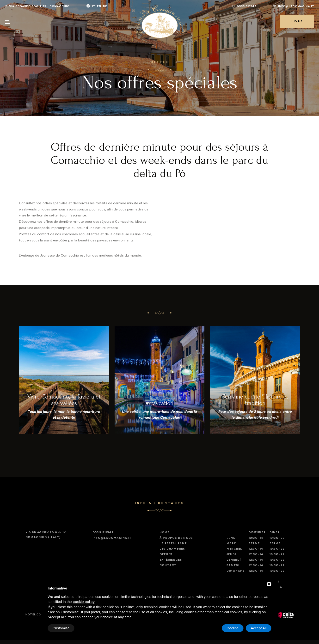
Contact (168, 565)
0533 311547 (244, 6)
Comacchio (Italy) (46, 534)
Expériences (171, 560)
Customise (61, 628)
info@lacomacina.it (294, 6)
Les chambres (172, 549)
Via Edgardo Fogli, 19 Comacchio (37, 6)
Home (165, 532)
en (100, 6)
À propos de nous (176, 538)
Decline (233, 628)
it (94, 6)
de (106, 6)
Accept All (259, 628)
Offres (166, 554)
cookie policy (84, 602)
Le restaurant (173, 543)
